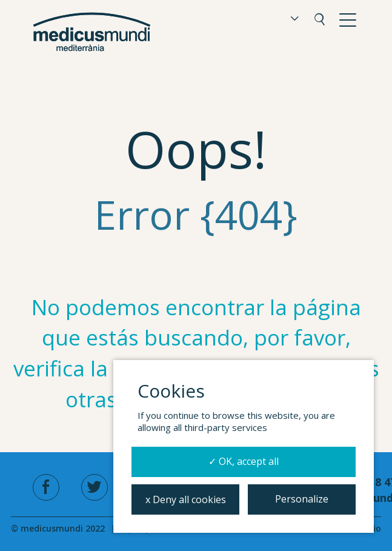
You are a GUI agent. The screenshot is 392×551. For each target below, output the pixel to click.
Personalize (302, 499)
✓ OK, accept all (244, 461)
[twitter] (95, 487)
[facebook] (46, 487)
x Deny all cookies (186, 499)
